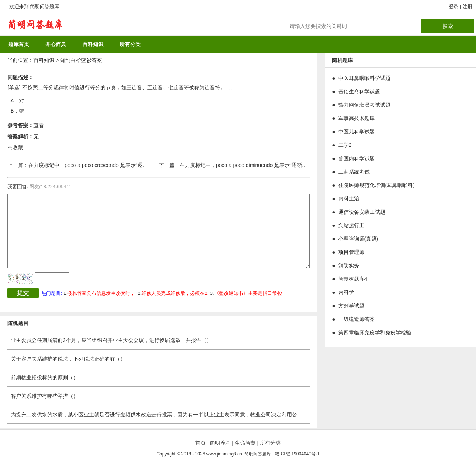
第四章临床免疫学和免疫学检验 (375, 332)
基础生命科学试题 (359, 91)
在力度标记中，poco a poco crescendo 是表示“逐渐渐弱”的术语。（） (110, 165)
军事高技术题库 (357, 118)
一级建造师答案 (357, 319)
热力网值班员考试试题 (364, 105)
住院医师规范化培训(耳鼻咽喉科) (377, 185)
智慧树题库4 (353, 279)
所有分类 (270, 443)
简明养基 (220, 443)
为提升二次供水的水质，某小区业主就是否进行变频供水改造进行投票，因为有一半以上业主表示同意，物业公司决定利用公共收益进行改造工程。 (180, 415)
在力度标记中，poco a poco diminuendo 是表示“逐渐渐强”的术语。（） (263, 165)
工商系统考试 (354, 172)
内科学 (346, 292)
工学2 (345, 145)
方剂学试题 (351, 306)
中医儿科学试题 (357, 132)
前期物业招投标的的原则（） (45, 377)
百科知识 (44, 60)
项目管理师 (351, 252)
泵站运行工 (351, 225)
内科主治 (349, 199)
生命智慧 (245, 443)
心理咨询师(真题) (358, 239)
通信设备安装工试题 (362, 212)
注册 (467, 7)
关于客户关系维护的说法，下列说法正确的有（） (68, 359)
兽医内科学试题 (357, 158)
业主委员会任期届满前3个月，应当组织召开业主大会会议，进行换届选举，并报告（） (111, 340)
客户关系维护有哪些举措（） (45, 396)
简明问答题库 (45, 7)
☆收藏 (15, 148)
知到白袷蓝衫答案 (81, 60)
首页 (200, 443)
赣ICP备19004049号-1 (297, 454)
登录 (454, 7)
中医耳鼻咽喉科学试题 (364, 78)
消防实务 (349, 265)
